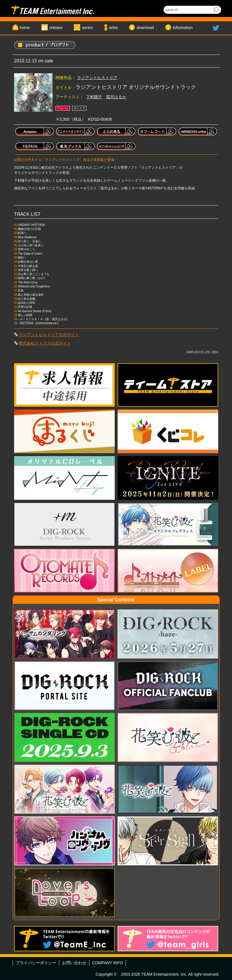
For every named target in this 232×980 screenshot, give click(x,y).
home (25, 28)
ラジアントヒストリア (97, 78)
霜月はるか (116, 97)
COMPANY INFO (108, 963)
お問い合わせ (74, 963)
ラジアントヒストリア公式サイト (49, 335)
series (87, 28)
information (183, 28)
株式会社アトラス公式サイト (45, 343)
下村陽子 (94, 97)
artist (113, 28)
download (145, 28)
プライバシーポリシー (36, 963)
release (56, 28)
